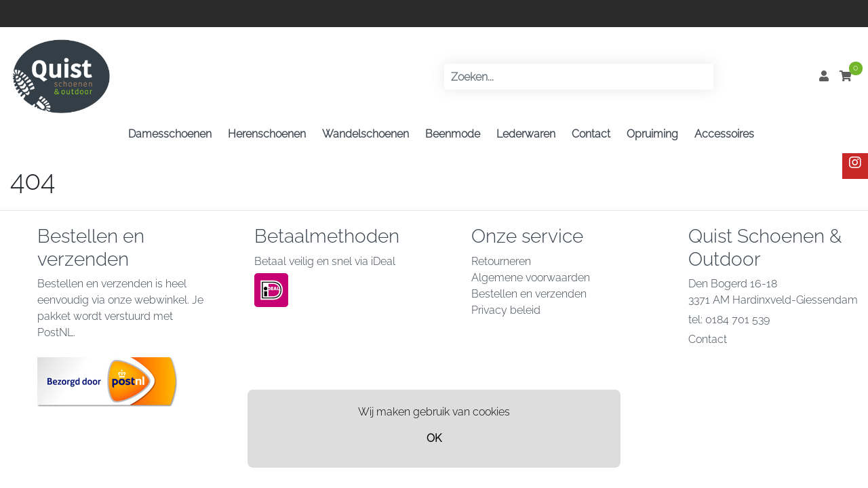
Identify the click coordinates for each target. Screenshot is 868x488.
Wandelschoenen (366, 134)
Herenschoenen (267, 134)
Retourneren (501, 261)
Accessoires (724, 134)
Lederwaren (526, 134)
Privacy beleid (506, 310)
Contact (591, 134)
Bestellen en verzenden (529, 294)
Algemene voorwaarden (531, 278)
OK (434, 438)
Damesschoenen (170, 134)
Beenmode (453, 134)
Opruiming (652, 134)
